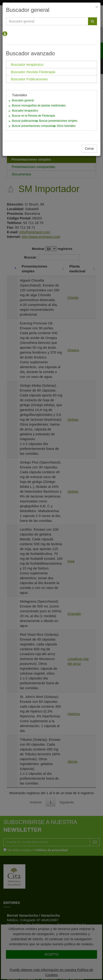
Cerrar (89, 149)
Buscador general (23, 100)
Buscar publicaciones (25, 121)
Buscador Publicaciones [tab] (29, 79)
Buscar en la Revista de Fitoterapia (34, 116)
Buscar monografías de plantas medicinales (39, 106)
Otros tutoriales (66, 126)
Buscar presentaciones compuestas (34, 126)
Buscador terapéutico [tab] (27, 64)
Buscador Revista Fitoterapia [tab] (33, 72)
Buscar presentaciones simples (58, 121)
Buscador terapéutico (25, 111)
